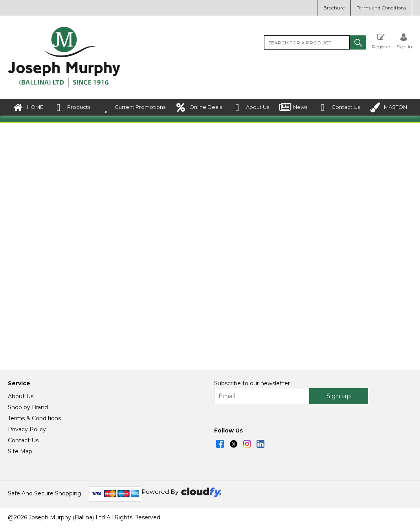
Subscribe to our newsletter (252, 385)
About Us (251, 108)
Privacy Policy (27, 431)
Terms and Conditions (381, 8)
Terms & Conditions (34, 420)
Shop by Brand (28, 409)
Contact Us (339, 108)
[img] (220, 445)
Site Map (20, 453)
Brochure (334, 8)
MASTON (389, 108)
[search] (307, 42)
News (293, 108)
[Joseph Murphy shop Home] (64, 85)
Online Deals (199, 108)
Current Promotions (133, 108)
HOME (28, 108)
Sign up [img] (339, 398)
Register (381, 41)
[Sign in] (404, 41)
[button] (358, 42)
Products (72, 108)
